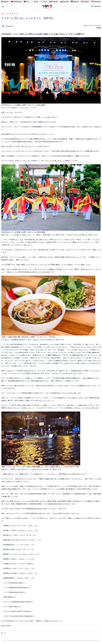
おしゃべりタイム (9, 13)
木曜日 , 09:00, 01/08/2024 (92, 26)
